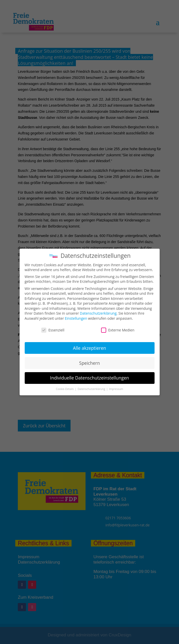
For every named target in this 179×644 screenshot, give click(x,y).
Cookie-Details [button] (65, 389)
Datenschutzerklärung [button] (92, 389)
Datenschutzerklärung (98, 313)
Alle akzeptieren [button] (89, 348)
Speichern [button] (89, 363)
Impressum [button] (116, 389)
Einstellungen (76, 318)
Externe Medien (118, 330)
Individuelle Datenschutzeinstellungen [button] (90, 378)
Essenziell (53, 330)
